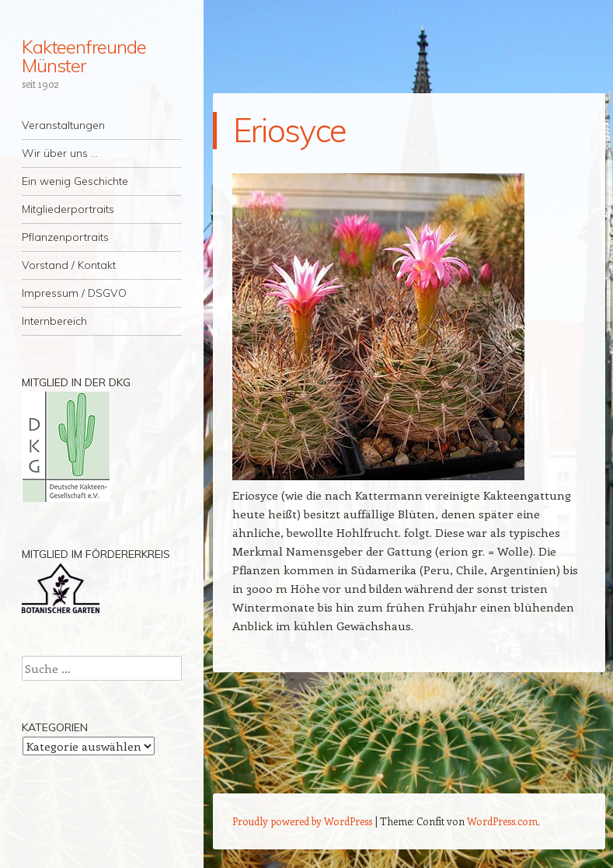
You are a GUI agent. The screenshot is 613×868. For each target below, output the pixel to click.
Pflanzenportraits (65, 237)
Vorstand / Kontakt (69, 265)
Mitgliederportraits (68, 209)
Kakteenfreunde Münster (84, 56)
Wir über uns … (60, 153)
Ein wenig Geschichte (75, 181)
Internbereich (54, 321)
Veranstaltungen (63, 125)
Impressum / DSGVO (74, 293)
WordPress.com (502, 821)
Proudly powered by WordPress (302, 821)
